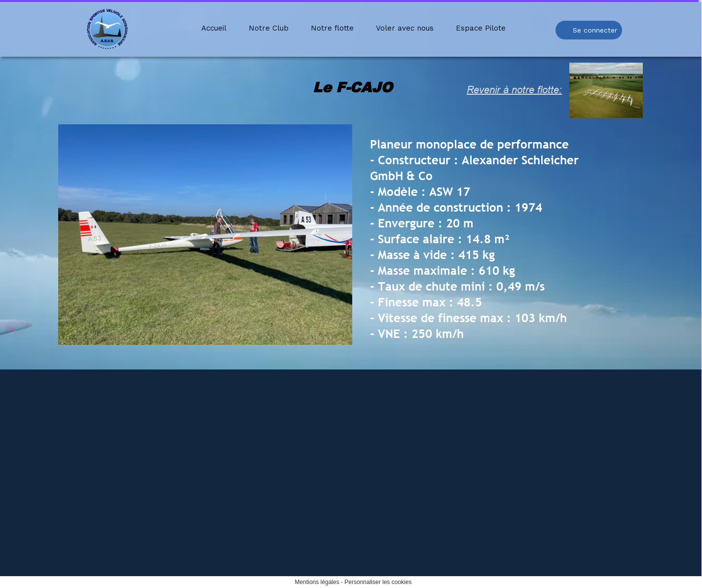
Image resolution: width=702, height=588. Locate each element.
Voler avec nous (405, 28)
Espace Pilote (481, 28)
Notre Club (269, 28)
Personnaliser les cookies (378, 582)
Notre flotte (332, 28)
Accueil (214, 28)
